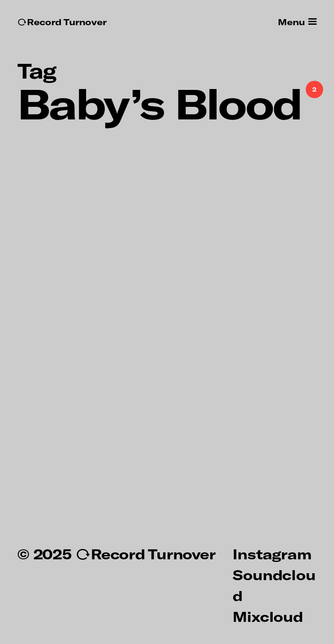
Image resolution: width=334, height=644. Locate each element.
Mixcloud (268, 616)
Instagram (272, 554)
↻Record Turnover (62, 22)
